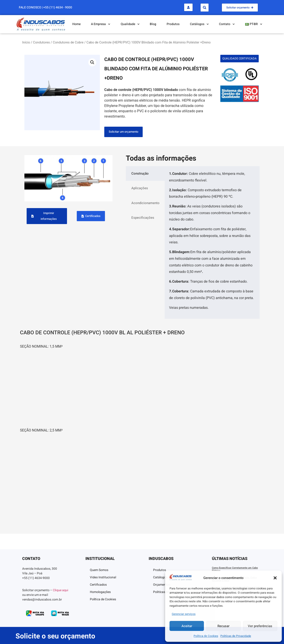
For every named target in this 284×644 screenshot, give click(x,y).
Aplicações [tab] (140, 188)
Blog (153, 24)
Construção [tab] (140, 173)
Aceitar (187, 626)
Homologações (100, 592)
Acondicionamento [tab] (145, 203)
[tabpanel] (212, 242)
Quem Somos (99, 570)
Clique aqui (61, 590)
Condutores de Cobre (68, 42)
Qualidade (130, 24)
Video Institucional (103, 577)
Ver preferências (260, 626)
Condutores (41, 42)
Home (76, 24)
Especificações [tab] (143, 218)
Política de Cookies (206, 636)
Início (26, 42)
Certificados (98, 585)
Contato (227, 24)
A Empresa (101, 24)
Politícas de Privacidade (236, 636)
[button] (275, 578)
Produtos (173, 24)
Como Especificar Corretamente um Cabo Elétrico (235, 569)
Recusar (223, 626)
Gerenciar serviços (184, 614)
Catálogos (199, 24)
